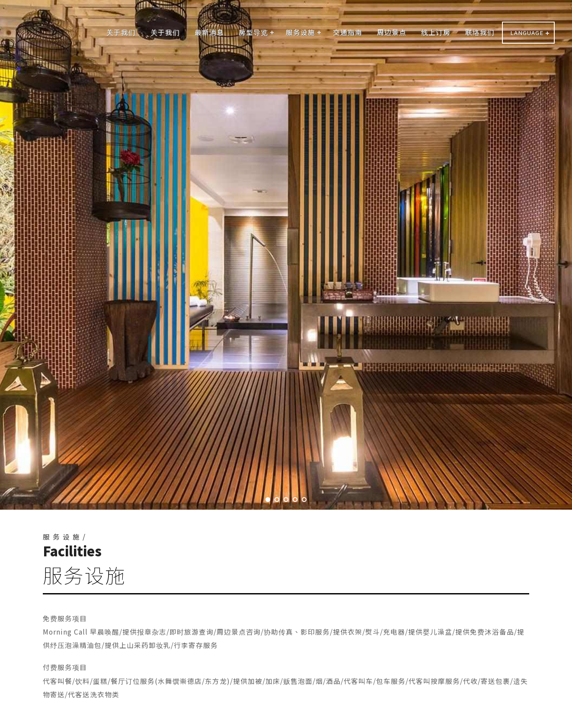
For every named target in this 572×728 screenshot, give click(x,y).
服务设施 (300, 32)
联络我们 (480, 32)
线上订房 (436, 32)
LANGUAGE (527, 33)
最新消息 (209, 32)
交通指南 (348, 32)
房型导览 (253, 32)
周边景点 (392, 32)
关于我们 (121, 32)
